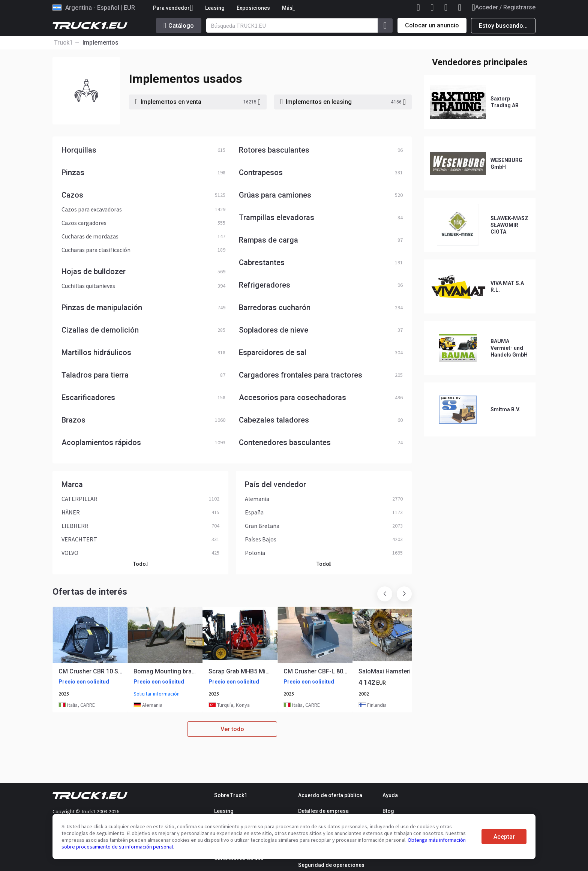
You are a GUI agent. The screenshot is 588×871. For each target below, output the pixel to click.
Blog (388, 811)
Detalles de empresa (323, 811)
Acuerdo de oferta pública (330, 795)
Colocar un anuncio (432, 25)
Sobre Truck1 (231, 795)
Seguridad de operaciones (331, 865)
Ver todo (232, 729)
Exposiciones (253, 8)
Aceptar (504, 837)
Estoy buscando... (503, 26)
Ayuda (390, 795)
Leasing (215, 8)
